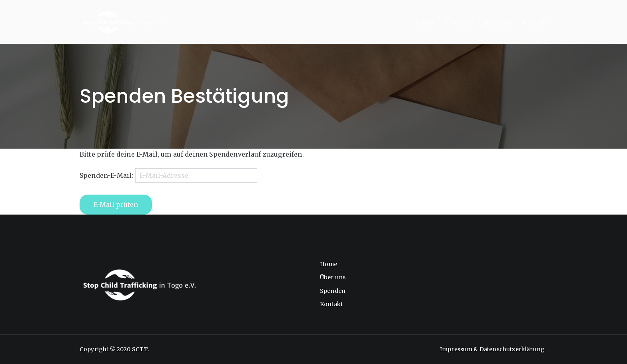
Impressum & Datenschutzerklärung (492, 349)
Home (425, 22)
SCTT (140, 349)
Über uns (458, 22)
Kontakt (534, 22)
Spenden (497, 22)
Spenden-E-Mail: (106, 175)
